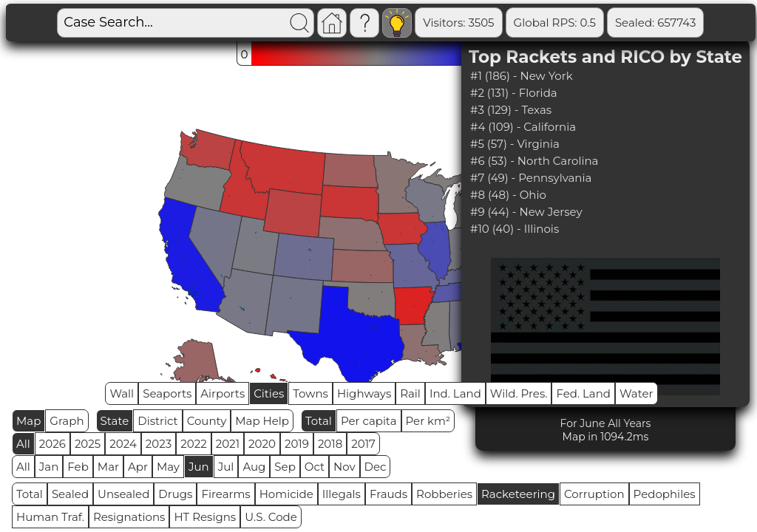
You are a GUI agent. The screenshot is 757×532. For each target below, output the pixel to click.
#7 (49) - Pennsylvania (531, 178)
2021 (228, 444)
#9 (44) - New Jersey (526, 212)
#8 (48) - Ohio (508, 195)
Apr (138, 467)
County (207, 421)
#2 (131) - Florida (514, 93)
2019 (297, 444)
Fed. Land (583, 393)
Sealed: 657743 (656, 23)
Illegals (342, 494)
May (168, 467)
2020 (262, 444)
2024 (123, 444)
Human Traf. (50, 517)
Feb (78, 467)
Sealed (70, 494)
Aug (254, 467)
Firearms (225, 494)
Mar (108, 467)
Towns (310, 393)
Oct (315, 467)
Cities (269, 393)
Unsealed (123, 494)
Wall (122, 393)
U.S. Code (271, 517)
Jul (226, 467)
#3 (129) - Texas (511, 110)
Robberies (444, 494)
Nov (344, 467)
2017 (363, 444)
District (157, 421)
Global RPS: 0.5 (555, 23)
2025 (88, 444)
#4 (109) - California (523, 127)
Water (637, 393)
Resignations (129, 517)
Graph (67, 421)
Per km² (428, 421)
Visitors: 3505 (458, 23)
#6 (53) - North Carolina (534, 161)
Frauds (388, 494)
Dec (376, 467)
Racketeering (518, 494)
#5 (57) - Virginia (515, 144)
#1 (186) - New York (522, 76)
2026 (52, 444)
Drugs (175, 494)
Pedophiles (665, 494)
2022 (193, 444)
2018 (330, 444)
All (23, 444)
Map (28, 421)
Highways (364, 393)
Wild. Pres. (519, 393)
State (115, 421)
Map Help (262, 421)
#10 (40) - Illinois (515, 229)
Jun (199, 467)
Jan (49, 467)
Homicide (286, 494)
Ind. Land (455, 393)
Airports (223, 393)
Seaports (167, 393)
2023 (159, 444)
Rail (410, 393)
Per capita (369, 421)
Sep (285, 467)
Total (319, 421)
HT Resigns (205, 517)
